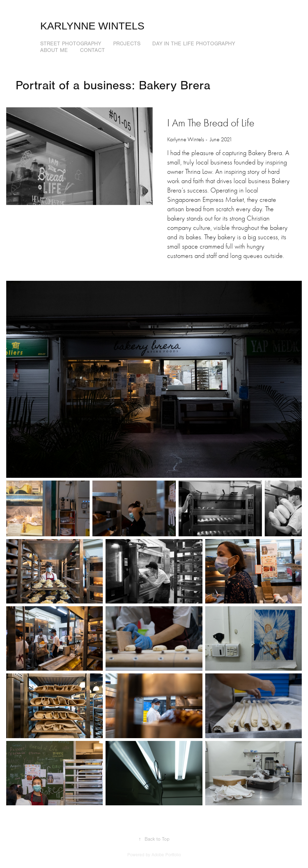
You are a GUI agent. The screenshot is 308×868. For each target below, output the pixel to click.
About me (54, 50)
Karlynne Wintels (92, 26)
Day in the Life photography (194, 44)
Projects (127, 44)
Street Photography (71, 44)
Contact (92, 50)
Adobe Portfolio (166, 855)
